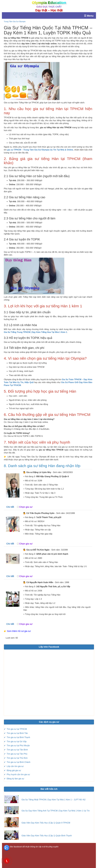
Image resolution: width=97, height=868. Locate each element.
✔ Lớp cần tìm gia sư (14, 766)
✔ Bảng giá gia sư (12, 770)
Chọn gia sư (26, 507)
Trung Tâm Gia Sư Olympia (15, 22)
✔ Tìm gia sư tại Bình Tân (16, 733)
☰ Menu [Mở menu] (89, 16)
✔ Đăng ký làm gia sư (14, 779)
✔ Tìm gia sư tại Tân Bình (16, 750)
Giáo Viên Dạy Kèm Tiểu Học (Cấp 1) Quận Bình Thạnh (47, 836)
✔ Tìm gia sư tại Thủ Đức (16, 758)
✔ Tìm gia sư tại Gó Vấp (15, 742)
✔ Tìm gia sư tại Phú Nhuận (17, 746)
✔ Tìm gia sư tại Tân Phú (16, 754)
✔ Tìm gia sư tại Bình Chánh (17, 762)
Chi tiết (10, 507)
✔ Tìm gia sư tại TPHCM (15, 729)
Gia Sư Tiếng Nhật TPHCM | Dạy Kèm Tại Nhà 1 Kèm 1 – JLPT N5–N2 (53, 800)
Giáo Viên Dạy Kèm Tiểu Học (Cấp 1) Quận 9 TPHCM (46, 823)
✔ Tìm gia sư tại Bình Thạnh (17, 737)
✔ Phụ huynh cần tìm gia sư (17, 774)
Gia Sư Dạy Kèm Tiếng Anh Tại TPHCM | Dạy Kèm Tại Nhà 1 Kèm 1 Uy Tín (56, 811)
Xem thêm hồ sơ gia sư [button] (19, 631)
